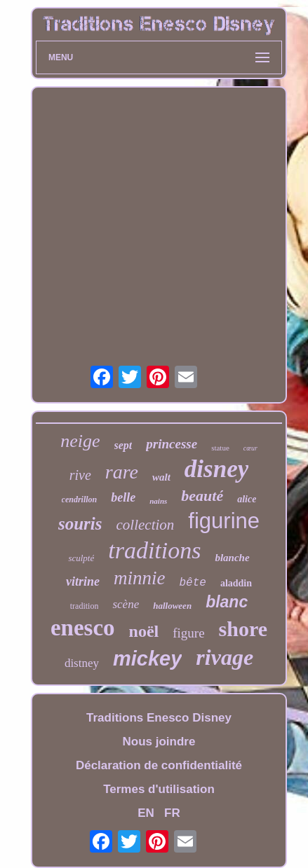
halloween (172, 606)
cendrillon (80, 500)
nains (158, 501)
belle (123, 497)
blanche (232, 558)
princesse (172, 444)
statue (220, 448)
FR (172, 813)
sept (123, 445)
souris (80, 524)
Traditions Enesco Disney (159, 718)
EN (146, 813)
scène (126, 604)
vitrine (83, 581)
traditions (154, 550)
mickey (147, 659)
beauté (202, 496)
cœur (250, 448)
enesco (83, 628)
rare (122, 472)
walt (161, 477)
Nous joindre (159, 742)
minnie (140, 578)
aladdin (236, 583)
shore (243, 629)
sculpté (81, 558)
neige (80, 441)
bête (192, 583)
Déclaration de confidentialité (159, 765)
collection (146, 525)
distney (82, 663)
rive (80, 475)
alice (247, 499)
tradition (85, 606)
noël (144, 631)
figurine (224, 521)
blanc (227, 602)
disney (216, 469)
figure (188, 633)
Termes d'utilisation (159, 789)
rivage (225, 657)
